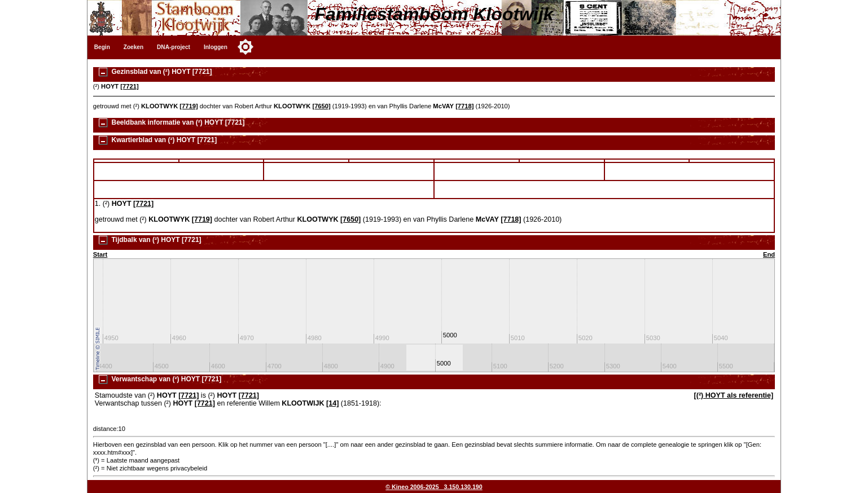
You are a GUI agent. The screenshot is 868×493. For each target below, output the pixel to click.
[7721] (129, 86)
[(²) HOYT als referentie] (734, 395)
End (769, 254)
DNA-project (174, 47)
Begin (102, 47)
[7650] (321, 106)
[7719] (188, 106)
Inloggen (216, 47)
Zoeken (133, 47)
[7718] (464, 106)
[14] (332, 403)
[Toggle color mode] (246, 47)
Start (100, 254)
